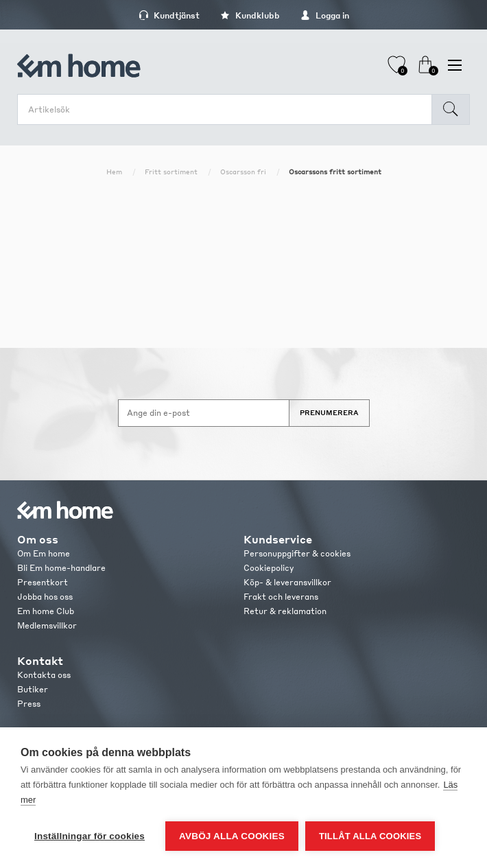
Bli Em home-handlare (61, 568)
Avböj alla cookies (232, 836)
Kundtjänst (169, 15)
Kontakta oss (44, 675)
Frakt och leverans (281, 597)
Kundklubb (250, 15)
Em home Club (46, 611)
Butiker (33, 689)
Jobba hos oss (45, 597)
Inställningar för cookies (90, 836)
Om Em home (44, 553)
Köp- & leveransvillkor (287, 582)
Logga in (325, 15)
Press (29, 704)
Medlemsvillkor (47, 625)
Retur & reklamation (285, 611)
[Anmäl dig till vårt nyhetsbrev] (204, 413)
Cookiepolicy (269, 568)
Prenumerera (329, 412)
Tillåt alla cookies (370, 836)
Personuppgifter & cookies (297, 553)
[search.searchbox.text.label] (228, 109)
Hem (114, 172)
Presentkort (43, 582)
